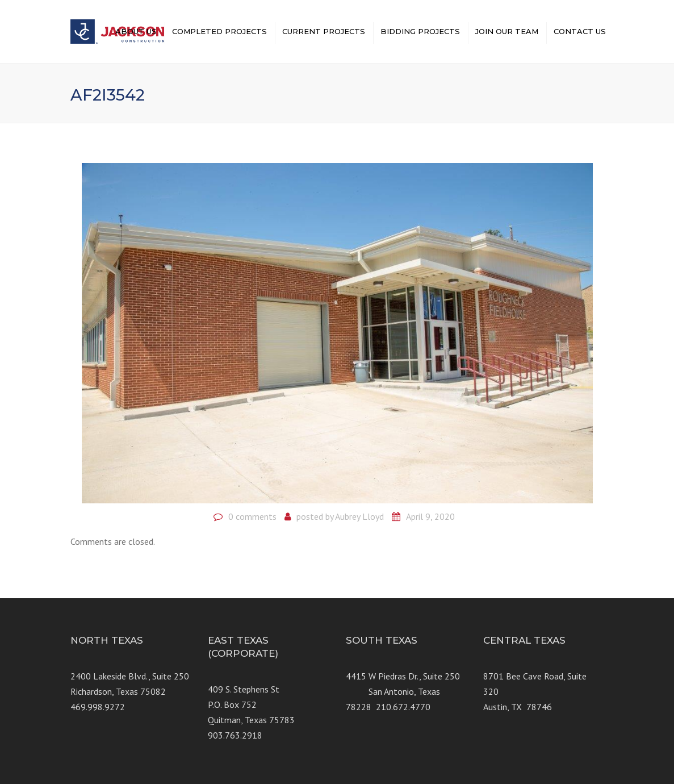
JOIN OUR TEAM (507, 31)
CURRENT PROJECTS (324, 31)
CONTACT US (580, 31)
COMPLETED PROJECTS (219, 31)
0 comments (252, 516)
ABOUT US (136, 31)
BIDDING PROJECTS (420, 31)
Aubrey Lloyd (359, 516)
